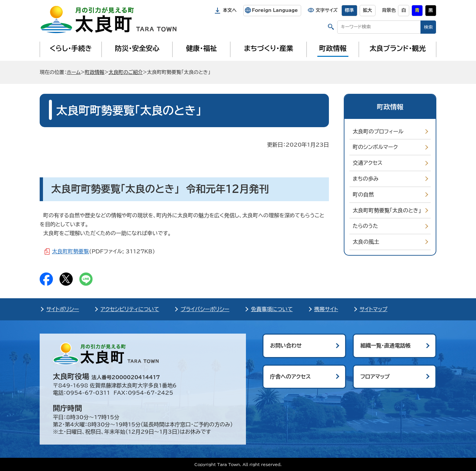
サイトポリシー (63, 309)
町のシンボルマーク (375, 147)
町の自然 (363, 195)
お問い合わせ (286, 345)
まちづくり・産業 (269, 48)
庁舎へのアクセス (290, 377)
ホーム (74, 72)
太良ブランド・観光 (398, 48)
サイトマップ (374, 309)
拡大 (368, 10)
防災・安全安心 (137, 48)
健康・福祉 (201, 48)
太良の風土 (366, 242)
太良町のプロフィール (378, 131)
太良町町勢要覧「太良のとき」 (387, 210)
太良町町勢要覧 (70, 251)
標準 (349, 10)
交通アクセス (368, 163)
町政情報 (333, 48)
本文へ (230, 10)
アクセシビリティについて (130, 309)
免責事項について (272, 309)
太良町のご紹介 (126, 72)
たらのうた (365, 226)
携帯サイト (326, 309)
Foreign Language (275, 10)
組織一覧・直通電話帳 (385, 345)
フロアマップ (375, 377)
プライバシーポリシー (205, 309)
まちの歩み (366, 179)
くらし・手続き (71, 48)
